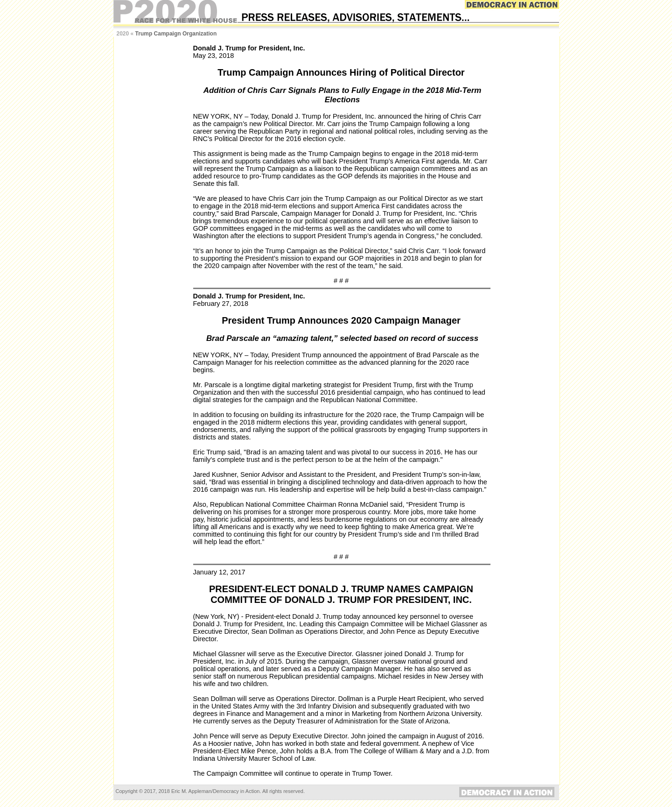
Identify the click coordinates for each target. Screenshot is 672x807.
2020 (123, 34)
